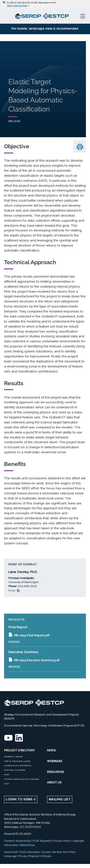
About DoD (11, 852)
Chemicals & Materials (18, 766)
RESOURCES (55, 772)
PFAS (7, 775)
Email (14, 590)
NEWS (51, 750)
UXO (6, 784)
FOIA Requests (42, 841)
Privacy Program (29, 856)
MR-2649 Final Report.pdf (29, 635)
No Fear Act (60, 852)
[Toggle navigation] (83, 16)
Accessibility (23, 841)
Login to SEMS (21, 799)
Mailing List (60, 799)
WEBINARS (55, 761)
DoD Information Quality (35, 852)
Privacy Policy (62, 841)
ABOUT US (54, 782)
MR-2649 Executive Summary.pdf (34, 660)
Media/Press (28, 845)
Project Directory (19, 750)
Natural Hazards (15, 770)
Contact (9, 841)
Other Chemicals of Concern (22, 779)
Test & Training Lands (17, 761)
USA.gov (46, 856)
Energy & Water (13, 757)
